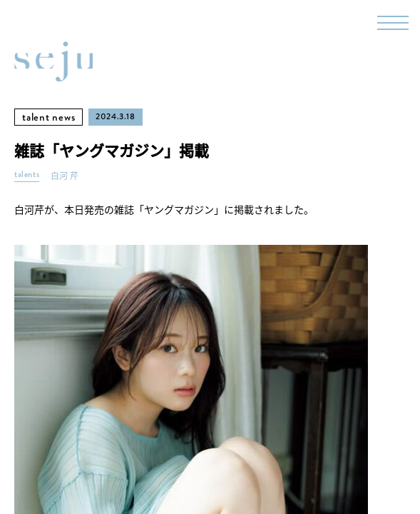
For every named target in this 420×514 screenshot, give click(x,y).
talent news (48, 117)
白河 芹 (65, 176)
